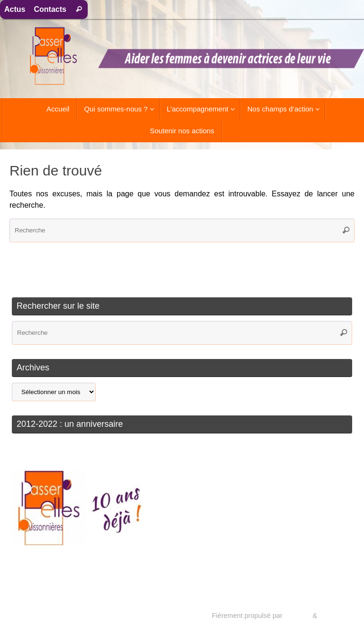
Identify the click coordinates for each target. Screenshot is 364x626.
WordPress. (337, 616)
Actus (15, 9)
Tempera (297, 616)
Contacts (50, 9)
